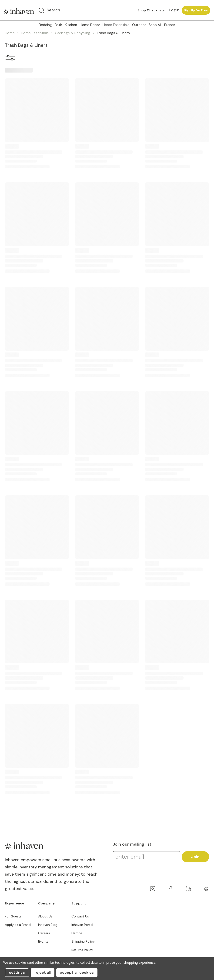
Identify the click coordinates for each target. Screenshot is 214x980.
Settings (17, 972)
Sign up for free (196, 10)
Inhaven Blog (48, 925)
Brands (170, 25)
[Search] (41, 11)
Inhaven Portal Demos (82, 929)
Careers (44, 933)
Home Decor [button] (90, 25)
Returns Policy (82, 950)
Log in (174, 10)
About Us (45, 916)
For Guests (13, 916)
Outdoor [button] (139, 25)
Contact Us (80, 916)
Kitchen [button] (71, 25)
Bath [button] (58, 25)
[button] (10, 59)
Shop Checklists (151, 10)
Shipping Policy (83, 941)
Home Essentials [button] (116, 25)
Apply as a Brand (18, 925)
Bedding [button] (45, 25)
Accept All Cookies (77, 972)
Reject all (43, 972)
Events (43, 941)
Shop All (155, 25)
